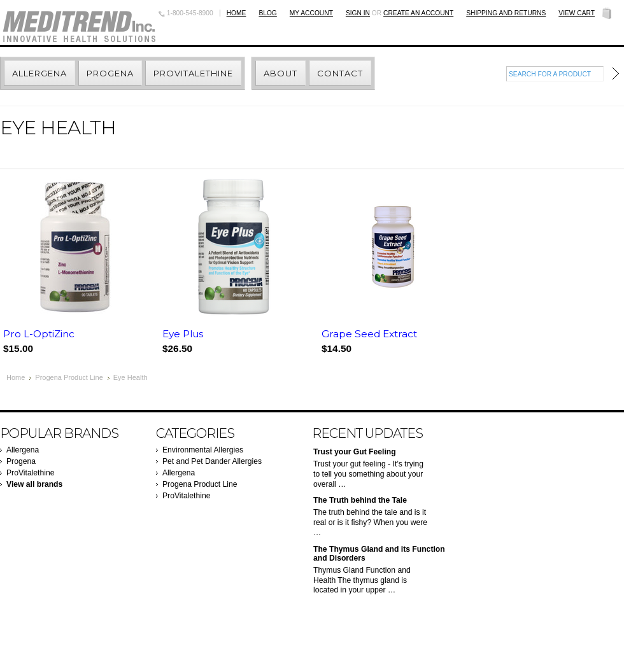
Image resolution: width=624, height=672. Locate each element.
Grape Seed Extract (369, 334)
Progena (21, 461)
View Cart (577, 13)
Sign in (358, 13)
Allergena (23, 450)
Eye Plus (183, 334)
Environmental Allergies (203, 450)
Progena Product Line (69, 377)
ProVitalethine (30, 473)
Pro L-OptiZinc (39, 334)
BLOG (267, 13)
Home (237, 13)
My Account (311, 13)
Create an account (418, 13)
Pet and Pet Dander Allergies (212, 461)
